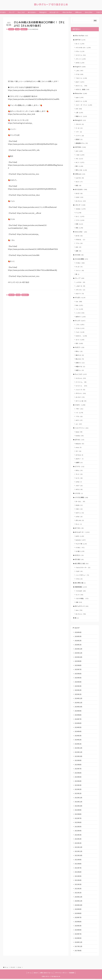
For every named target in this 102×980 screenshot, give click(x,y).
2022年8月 (78, 815)
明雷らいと (81, 116)
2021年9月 (78, 860)
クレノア (80, 278)
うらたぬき (81, 591)
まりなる (79, 455)
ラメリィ (80, 271)
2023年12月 (78, 749)
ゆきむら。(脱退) (82, 90)
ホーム (30, 974)
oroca (79, 448)
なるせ (79, 197)
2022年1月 (78, 844)
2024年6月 (78, 724)
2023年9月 (78, 761)
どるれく (80, 405)
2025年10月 (78, 658)
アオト (79, 409)
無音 (78, 186)
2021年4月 (78, 881)
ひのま (79, 482)
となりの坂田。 (82, 599)
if (78, 213)
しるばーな (80, 286)
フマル (79, 417)
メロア (79, 486)
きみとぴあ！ (81, 232)
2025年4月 (78, 683)
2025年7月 (78, 670)
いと (79, 413)
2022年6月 (78, 823)
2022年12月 (78, 798)
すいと (79, 475)
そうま (79, 74)
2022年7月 (78, 819)
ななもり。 (24, 29)
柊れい (79, 352)
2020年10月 (78, 906)
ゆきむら (79, 556)
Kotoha (80, 436)
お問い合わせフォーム (46, 974)
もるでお (80, 178)
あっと (80, 44)
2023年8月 (78, 765)
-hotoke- (81, 209)
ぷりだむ (79, 494)
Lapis (80, 97)
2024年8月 (78, 716)
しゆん (79, 71)
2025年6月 (78, 674)
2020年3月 (78, 927)
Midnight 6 (80, 120)
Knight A (80, 67)
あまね (79, 506)
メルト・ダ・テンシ (84, 105)
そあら (79, 509)
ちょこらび (81, 374)
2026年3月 (78, 637)
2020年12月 (78, 898)
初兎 (79, 224)
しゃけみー (80, 282)
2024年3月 (78, 736)
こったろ (80, 313)
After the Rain (82, 36)
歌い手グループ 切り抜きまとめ (51, 4)
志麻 (79, 603)
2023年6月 (78, 774)
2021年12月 (78, 848)
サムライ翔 (81, 544)
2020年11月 (78, 902)
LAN (79, 151)
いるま (80, 155)
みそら (79, 420)
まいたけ (80, 397)
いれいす (80, 205)
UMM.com (80, 174)
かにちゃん (81, 378)
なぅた (79, 478)
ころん (80, 325)
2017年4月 (78, 952)
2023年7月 (78, 769)
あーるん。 (80, 502)
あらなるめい (81, 190)
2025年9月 (78, 662)
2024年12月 (78, 699)
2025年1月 (78, 695)
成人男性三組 (80, 583)
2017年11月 (78, 947)
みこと (80, 163)
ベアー (79, 132)
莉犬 (79, 344)
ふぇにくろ (80, 390)
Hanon (79, 432)
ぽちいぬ (80, 521)
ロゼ (79, 109)
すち (79, 159)
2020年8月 (78, 914)
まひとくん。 (81, 86)
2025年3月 (78, 687)
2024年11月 (78, 703)
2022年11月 (78, 803)
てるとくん (81, 78)
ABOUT (36, 974)
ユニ (79, 424)
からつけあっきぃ (83, 48)
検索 (95, 20)
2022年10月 (78, 807)
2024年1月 (78, 745)
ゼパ (78, 452)
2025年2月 (78, 691)
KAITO (80, 537)
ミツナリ (80, 136)
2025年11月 (78, 653)
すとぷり (11, 29)
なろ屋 (80, 552)
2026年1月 (78, 645)
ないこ (80, 217)
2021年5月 (78, 877)
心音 (79, 113)
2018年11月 (78, 943)
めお (78, 247)
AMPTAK (80, 40)
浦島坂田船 (81, 587)
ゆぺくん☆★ (81, 401)
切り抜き (79, 560)
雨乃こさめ (81, 170)
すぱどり (80, 348)
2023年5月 (78, 778)
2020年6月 (78, 923)
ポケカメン (81, 394)
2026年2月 (78, 641)
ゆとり (79, 182)
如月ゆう (81, 317)
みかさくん (81, 101)
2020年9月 (78, 910)
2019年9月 (78, 931)
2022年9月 (78, 811)
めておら (79, 529)
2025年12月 (78, 649)
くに (79, 309)
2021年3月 (78, 885)
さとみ (17, 29)
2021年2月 (78, 889)
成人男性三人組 (82, 564)
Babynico (80, 444)
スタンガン (80, 290)
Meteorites (81, 93)
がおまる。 (80, 240)
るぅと (80, 340)
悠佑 (79, 228)
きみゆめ (79, 255)
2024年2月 (78, 740)
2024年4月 (78, 732)
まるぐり (80, 294)
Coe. (79, 302)
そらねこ (80, 263)
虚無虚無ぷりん (82, 143)
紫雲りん (80, 371)
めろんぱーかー (82, 533)
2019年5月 (78, 939)
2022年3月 (78, 836)
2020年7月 (78, 918)
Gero (79, 611)
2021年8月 (78, 865)
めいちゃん (81, 201)
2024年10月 (78, 707)
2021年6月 (78, 873)
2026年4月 (78, 633)
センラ (79, 595)
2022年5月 (78, 827)
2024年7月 (78, 720)
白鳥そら (80, 363)
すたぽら (80, 298)
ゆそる (79, 490)
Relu (79, 305)
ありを (79, 236)
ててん (79, 243)
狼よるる (80, 359)
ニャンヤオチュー (82, 576)
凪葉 (78, 251)
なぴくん (80, 513)
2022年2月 (78, 840)
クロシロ (80, 124)
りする (79, 579)
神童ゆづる (80, 367)
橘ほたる (80, 355)
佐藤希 (79, 463)
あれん (79, 471)
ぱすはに (80, 440)
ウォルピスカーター (83, 568)
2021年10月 (78, 856)
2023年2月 (78, 790)
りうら (80, 220)
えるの (79, 572)
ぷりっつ (81, 59)
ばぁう (80, 82)
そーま (79, 128)
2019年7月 (78, 935)
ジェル (80, 332)
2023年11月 (78, 753)
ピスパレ (80, 467)
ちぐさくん (81, 55)
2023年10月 (78, 757)
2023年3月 (78, 786)
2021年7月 (78, 869)
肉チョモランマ (82, 607)
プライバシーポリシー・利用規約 (65, 974)
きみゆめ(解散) (82, 259)
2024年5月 (78, 728)
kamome (81, 540)
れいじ (79, 525)
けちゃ (80, 51)
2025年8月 (78, 666)
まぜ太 (80, 63)
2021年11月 (78, 852)
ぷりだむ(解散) (82, 498)
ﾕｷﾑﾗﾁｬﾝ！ (80, 459)
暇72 (79, 166)
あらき (79, 194)
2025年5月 (78, 678)
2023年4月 (78, 782)
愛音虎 (79, 139)
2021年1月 (78, 894)
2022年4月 (78, 832)
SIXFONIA (80, 147)
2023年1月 (78, 794)
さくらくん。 (81, 382)
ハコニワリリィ (82, 428)
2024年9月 (78, 712)
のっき (79, 267)
